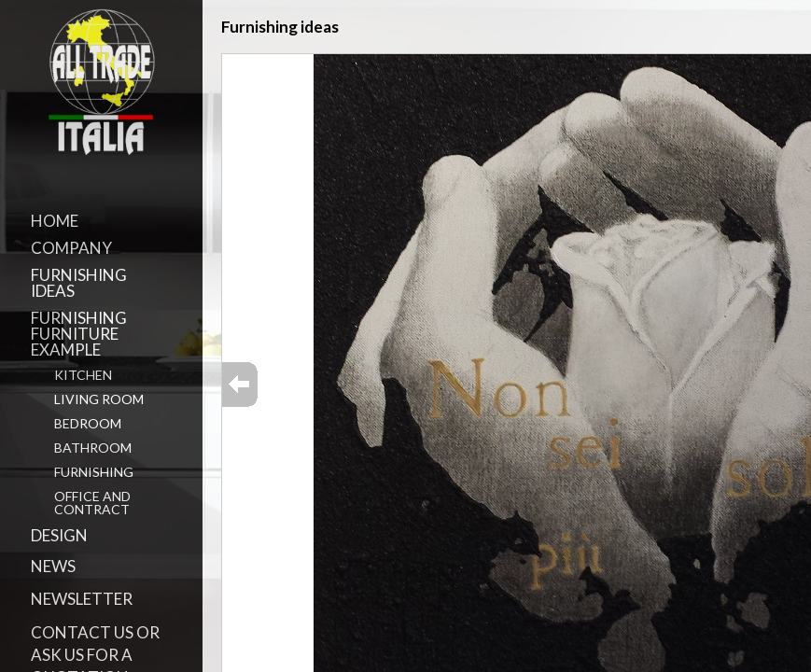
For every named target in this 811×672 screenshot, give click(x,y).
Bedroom (88, 423)
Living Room (99, 399)
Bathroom (93, 448)
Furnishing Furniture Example (79, 334)
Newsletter (82, 599)
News (53, 566)
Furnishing (94, 472)
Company (71, 248)
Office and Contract (92, 503)
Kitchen (83, 375)
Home (55, 221)
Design (59, 535)
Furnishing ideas (79, 283)
